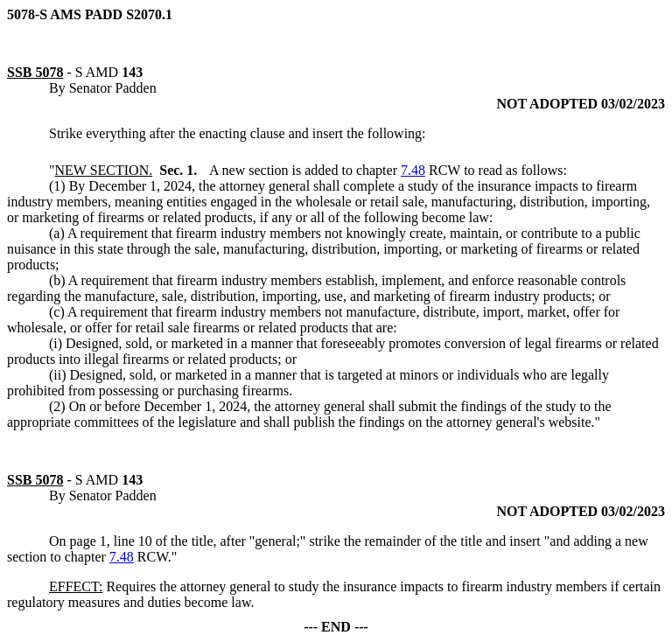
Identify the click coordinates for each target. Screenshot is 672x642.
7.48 (413, 170)
